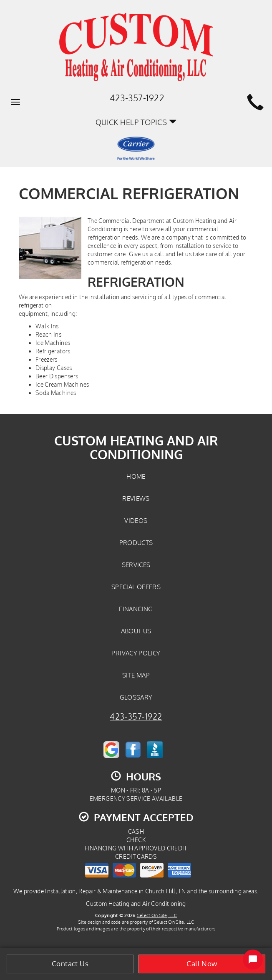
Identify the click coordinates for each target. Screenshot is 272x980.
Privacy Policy (136, 653)
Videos (136, 520)
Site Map (136, 675)
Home (136, 476)
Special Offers (136, 587)
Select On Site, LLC (157, 915)
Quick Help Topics (136, 122)
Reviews (136, 498)
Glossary (136, 697)
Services (136, 565)
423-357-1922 (136, 716)
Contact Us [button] (70, 964)
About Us (136, 631)
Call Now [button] (202, 964)
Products (136, 542)
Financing (136, 609)
